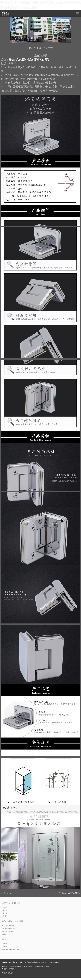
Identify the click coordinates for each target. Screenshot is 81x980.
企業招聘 (4, 916)
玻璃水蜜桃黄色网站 (8, 931)
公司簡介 (4, 907)
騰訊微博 (4, 973)
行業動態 (4, 946)
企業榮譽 (4, 910)
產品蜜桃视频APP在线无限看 (13, 921)
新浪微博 (11, 973)
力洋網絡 (11, 969)
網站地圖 (3, 979)
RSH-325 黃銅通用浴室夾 (72, 893)
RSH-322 (9, 893)
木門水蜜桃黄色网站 (8, 925)
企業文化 (4, 913)
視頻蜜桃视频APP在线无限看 (11, 949)
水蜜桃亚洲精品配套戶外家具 (18, 966)
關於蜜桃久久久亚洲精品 (11, 903)
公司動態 (4, 944)
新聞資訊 (5, 939)
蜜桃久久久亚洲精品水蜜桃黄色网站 (29, 60)
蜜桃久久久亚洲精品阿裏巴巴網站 (38, 966)
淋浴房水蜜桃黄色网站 (8, 928)
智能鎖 (4, 934)
